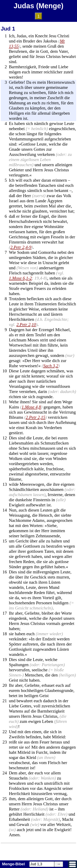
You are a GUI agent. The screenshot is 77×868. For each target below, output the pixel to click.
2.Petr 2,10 (26, 325)
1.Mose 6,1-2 (20, 278)
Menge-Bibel (13, 864)
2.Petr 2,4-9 (21, 247)
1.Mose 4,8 (31, 407)
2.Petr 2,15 (35, 417)
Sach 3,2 (51, 366)
